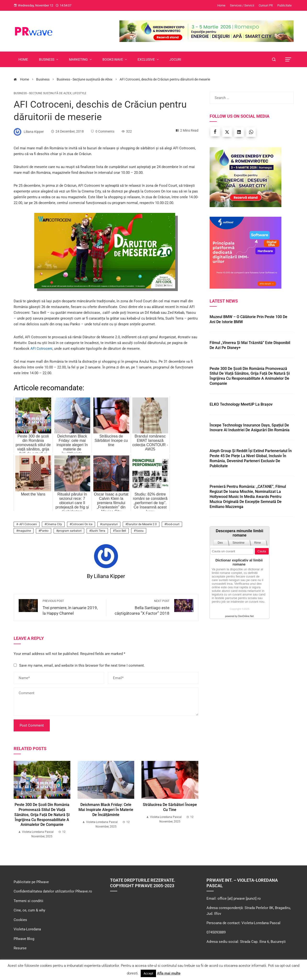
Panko (44, 531)
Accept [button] (148, 973)
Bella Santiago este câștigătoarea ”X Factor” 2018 (140, 607)
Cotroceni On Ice (82, 524)
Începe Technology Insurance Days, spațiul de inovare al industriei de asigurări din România (250, 428)
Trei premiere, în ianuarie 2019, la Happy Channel (72, 607)
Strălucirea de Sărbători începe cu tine (170, 807)
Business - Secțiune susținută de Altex (43, 93)
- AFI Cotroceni (27, 524)
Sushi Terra (98, 531)
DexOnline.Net (246, 616)
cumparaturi (110, 524)
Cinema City (54, 524)
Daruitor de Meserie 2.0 (142, 524)
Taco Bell (120, 531)
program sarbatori (70, 531)
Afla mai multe (169, 973)
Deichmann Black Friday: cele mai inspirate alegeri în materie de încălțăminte (106, 810)
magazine (24, 531)
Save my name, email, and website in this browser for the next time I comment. (82, 665)
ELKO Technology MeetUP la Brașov (241, 404)
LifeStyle (80, 93)
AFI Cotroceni (41, 349)
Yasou (140, 531)
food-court (173, 524)
